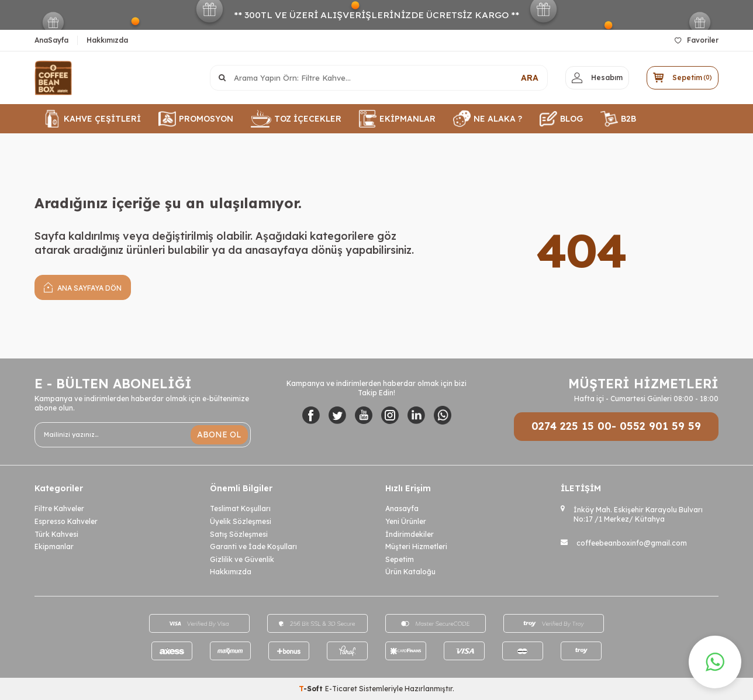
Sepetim (400, 559)
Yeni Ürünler (406, 521)
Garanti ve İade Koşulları (253, 546)
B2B (618, 119)
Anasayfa (402, 508)
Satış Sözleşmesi (239, 534)
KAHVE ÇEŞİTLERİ (92, 119)
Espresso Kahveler (66, 521)
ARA (530, 78)
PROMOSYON (196, 119)
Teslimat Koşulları (240, 508)
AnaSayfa (51, 40)
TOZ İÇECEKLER (296, 119)
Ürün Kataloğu (410, 572)
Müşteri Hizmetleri (416, 546)
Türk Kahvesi (56, 534)
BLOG (561, 119)
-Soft (312, 689)
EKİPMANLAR (397, 119)
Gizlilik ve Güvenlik (242, 559)
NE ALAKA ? (488, 119)
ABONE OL (219, 435)
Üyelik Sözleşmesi (241, 521)
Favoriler (697, 40)
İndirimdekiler (410, 534)
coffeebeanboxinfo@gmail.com (632, 543)
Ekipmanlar (54, 546)
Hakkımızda (107, 40)
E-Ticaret (341, 689)
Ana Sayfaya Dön (83, 287)
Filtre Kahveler (59, 508)
